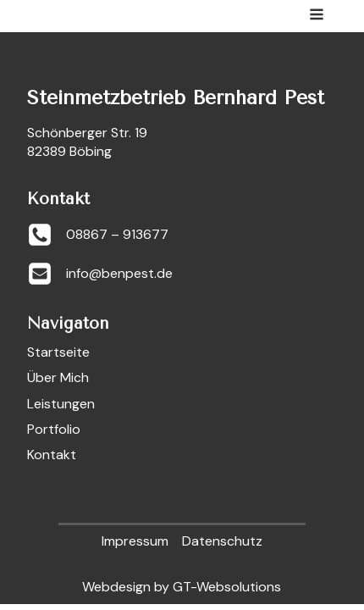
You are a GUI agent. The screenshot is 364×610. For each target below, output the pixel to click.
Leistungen (61, 404)
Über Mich (58, 377)
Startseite (58, 352)
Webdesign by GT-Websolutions (182, 587)
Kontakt (52, 455)
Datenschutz (222, 541)
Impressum (135, 541)
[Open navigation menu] (317, 16)
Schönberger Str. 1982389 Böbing (87, 142)
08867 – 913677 (117, 234)
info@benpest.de (119, 273)
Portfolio (54, 429)
